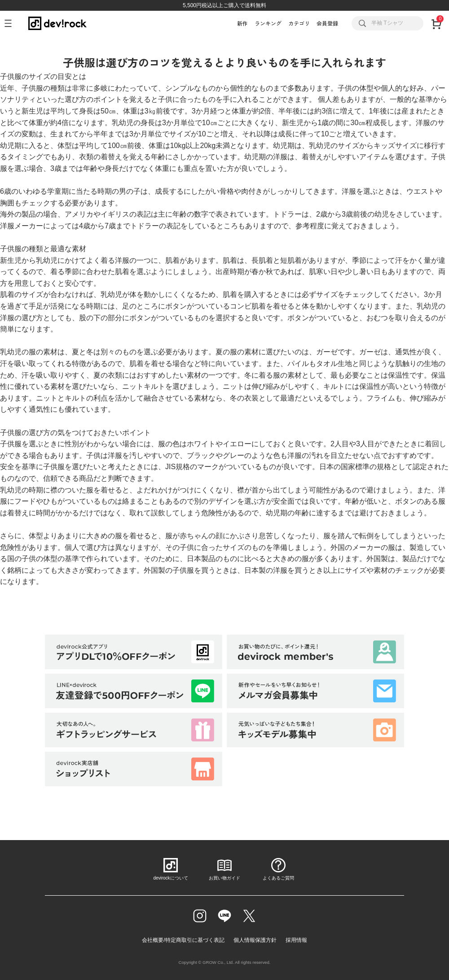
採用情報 (296, 940)
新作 (242, 23)
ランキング (268, 23)
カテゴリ (299, 23)
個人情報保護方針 (255, 940)
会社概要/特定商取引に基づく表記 (183, 940)
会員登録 (327, 23)
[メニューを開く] (12, 23)
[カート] (436, 23)
